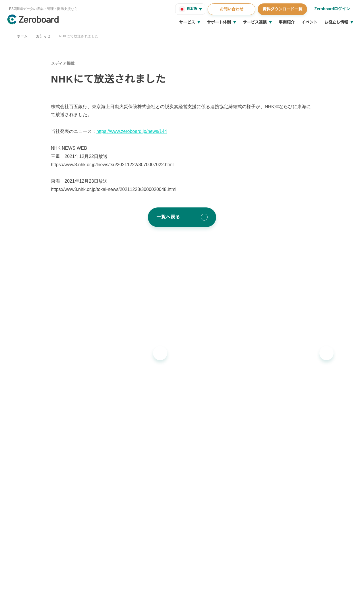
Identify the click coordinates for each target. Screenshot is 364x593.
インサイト (307, 422)
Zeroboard (113, 422)
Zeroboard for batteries (125, 441)
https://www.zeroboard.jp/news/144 (135, 131)
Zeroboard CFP (117, 460)
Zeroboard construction (126, 451)
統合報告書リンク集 (315, 451)
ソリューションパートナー (224, 457)
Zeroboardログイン (332, 9)
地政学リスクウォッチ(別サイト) (132, 488)
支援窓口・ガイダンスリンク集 (325, 441)
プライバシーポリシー (154, 582)
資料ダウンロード (313, 470)
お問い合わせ (231, 9)
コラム (303, 432)
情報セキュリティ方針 (46, 582)
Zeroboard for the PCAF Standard (134, 470)
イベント (309, 22)
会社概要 (299, 483)
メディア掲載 (63, 63)
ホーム (22, 36)
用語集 (303, 460)
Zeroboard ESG (117, 432)
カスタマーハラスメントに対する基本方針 (100, 582)
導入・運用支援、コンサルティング (232, 422)
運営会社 (18, 582)
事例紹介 (287, 22)
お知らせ (43, 36)
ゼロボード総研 (214, 432)
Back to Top (339, 546)
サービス (187, 22)
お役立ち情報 (336, 22)
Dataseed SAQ (116, 479)
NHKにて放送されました (78, 36)
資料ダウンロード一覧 (282, 9)
